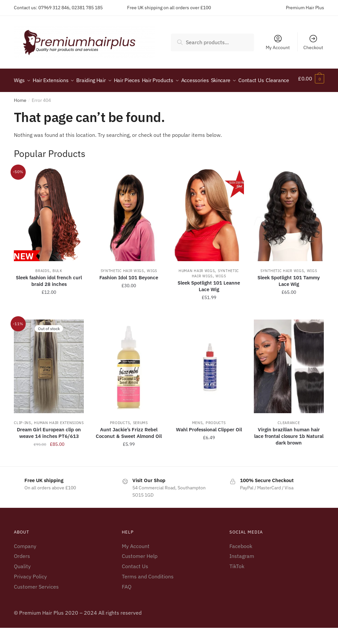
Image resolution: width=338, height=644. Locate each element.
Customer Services (36, 603)
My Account (278, 42)
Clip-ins (22, 439)
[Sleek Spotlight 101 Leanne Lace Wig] (209, 231)
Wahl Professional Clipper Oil (209, 446)
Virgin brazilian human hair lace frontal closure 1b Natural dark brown (289, 452)
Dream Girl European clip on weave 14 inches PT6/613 (49, 449)
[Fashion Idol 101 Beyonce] (129, 231)
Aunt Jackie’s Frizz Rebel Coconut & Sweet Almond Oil (129, 449)
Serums (140, 439)
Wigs (152, 287)
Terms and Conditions (148, 593)
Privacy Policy (30, 593)
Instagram (242, 572)
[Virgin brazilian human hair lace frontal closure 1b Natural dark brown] (289, 382)
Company (25, 562)
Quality (22, 582)
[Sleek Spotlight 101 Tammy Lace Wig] (289, 231)
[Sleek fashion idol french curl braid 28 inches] (49, 231)
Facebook (241, 562)
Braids (42, 287)
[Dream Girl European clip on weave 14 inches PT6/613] (49, 382)
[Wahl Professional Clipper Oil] (209, 382)
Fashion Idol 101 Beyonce (129, 294)
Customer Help (140, 572)
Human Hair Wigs (197, 287)
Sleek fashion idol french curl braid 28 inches (49, 297)
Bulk (57, 287)
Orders (22, 572)
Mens (197, 439)
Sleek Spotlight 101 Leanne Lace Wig (209, 302)
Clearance (289, 439)
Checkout (313, 42)
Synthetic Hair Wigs (122, 287)
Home (20, 116)
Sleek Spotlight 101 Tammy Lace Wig (289, 297)
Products (120, 439)
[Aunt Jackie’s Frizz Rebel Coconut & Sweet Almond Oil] (129, 382)
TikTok (237, 582)
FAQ (127, 603)
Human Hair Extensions (59, 439)
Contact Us (135, 582)
